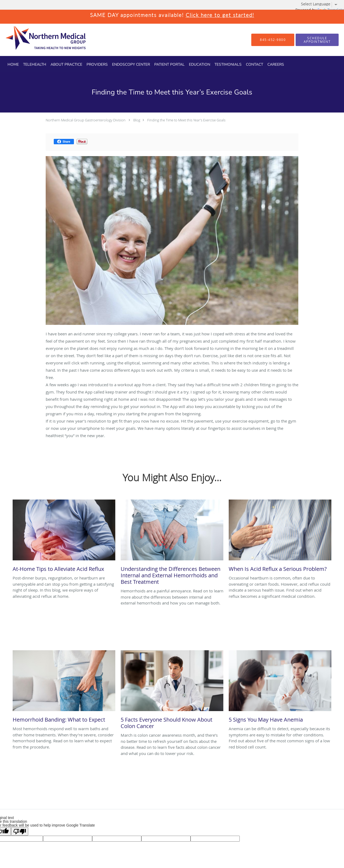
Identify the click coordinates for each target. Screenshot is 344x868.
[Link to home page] (36, 40)
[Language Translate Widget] (321, 4)
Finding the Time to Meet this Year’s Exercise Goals (186, 120)
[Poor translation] (20, 831)
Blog (137, 120)
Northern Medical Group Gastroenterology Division (86, 120)
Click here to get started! (220, 15)
